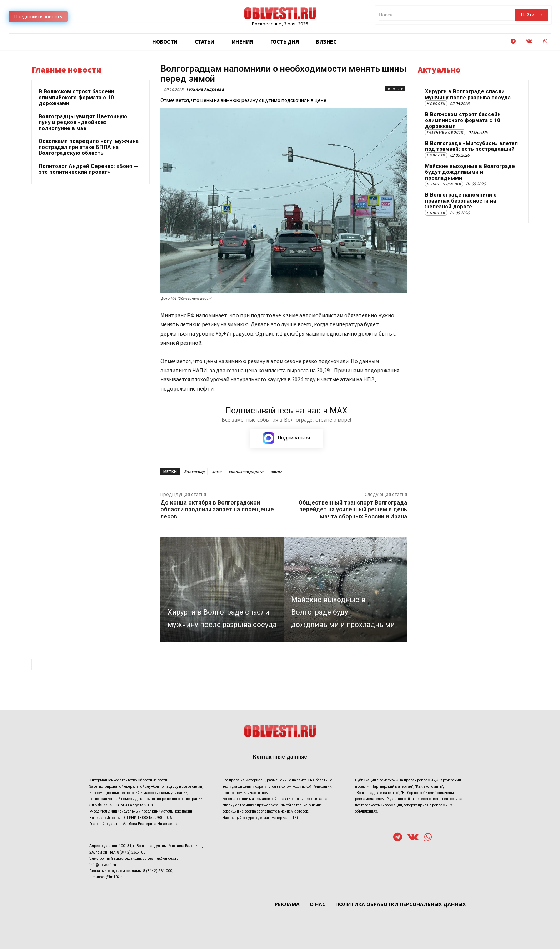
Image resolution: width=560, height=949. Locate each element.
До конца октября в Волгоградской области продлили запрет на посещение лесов (217, 510)
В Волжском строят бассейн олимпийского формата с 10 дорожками (76, 97)
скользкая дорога (246, 472)
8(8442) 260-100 (131, 852)
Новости (395, 89)
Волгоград (194, 472)
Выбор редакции (444, 184)
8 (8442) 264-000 (158, 871)
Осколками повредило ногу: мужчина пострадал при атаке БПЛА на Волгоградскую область (89, 147)
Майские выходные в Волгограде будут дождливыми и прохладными (470, 172)
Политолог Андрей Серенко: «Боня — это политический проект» (88, 169)
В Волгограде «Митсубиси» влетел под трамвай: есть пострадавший (471, 146)
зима (217, 472)
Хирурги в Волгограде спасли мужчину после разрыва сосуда (468, 95)
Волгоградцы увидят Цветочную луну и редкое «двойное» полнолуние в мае (83, 122)
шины (276, 472)
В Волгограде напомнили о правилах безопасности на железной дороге (461, 201)
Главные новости (445, 132)
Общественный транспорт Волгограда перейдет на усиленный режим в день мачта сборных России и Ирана (353, 510)
